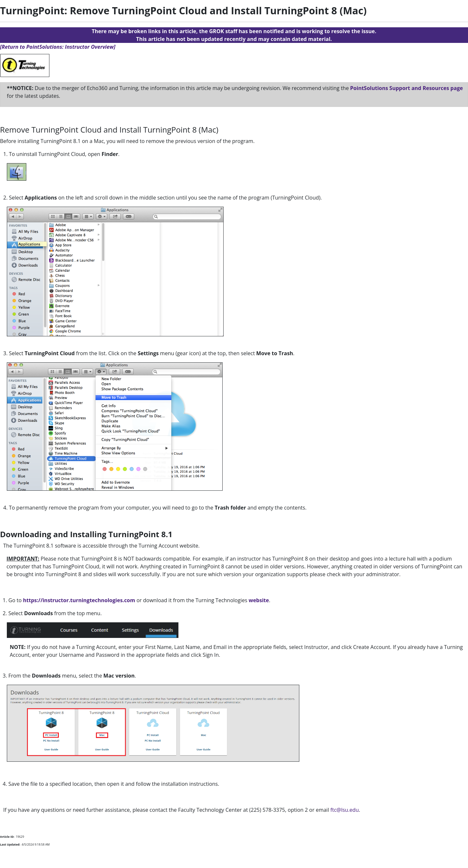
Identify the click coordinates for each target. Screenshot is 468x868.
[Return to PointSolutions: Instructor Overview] (58, 47)
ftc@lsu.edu (345, 810)
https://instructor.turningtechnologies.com (79, 600)
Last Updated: (10, 844)
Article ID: (7, 837)
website (258, 600)
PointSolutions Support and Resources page (406, 88)
